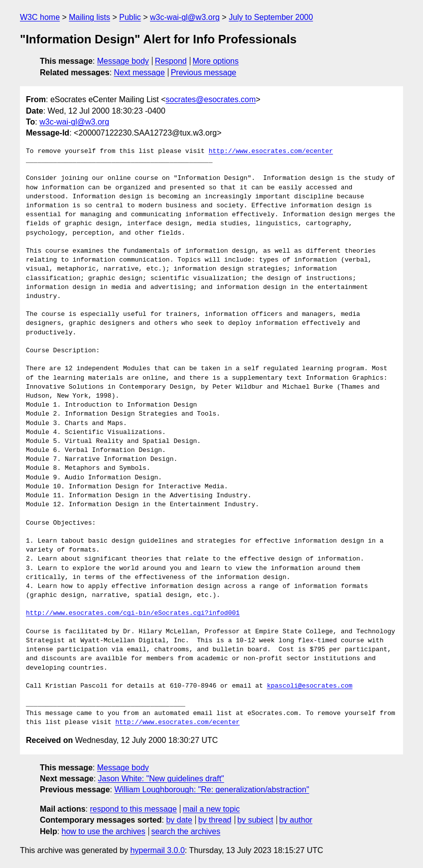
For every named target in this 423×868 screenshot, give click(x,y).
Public (130, 17)
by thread (215, 820)
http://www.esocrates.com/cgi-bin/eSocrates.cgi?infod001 (133, 613)
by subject (255, 820)
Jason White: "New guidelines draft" (161, 779)
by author (296, 820)
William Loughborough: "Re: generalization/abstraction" (211, 790)
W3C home (40, 17)
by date (179, 820)
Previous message (204, 72)
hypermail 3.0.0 (157, 850)
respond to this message (133, 809)
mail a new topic (211, 809)
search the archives (186, 831)
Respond (171, 61)
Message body (123, 61)
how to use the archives (104, 831)
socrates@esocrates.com (211, 99)
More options (216, 61)
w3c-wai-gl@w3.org (185, 17)
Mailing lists (89, 17)
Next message (140, 72)
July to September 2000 (271, 17)
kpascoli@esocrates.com (310, 686)
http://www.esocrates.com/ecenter (271, 151)
